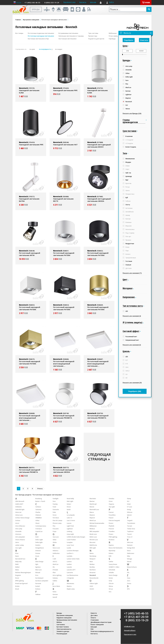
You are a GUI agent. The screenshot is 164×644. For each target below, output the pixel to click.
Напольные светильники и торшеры (71, 36)
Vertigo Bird (131, 548)
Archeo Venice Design (22, 518)
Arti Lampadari (20, 537)
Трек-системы (93, 33)
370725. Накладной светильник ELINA (29, 90)
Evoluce (38, 589)
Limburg (70, 531)
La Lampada (71, 515)
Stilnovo (130, 512)
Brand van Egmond (21, 583)
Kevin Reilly (70, 499)
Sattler (111, 562)
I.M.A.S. (55, 562)
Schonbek (112, 570)
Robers (111, 553)
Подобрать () (135, 391)
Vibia (129, 556)
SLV (128, 501)
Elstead (38, 573)
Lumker (69, 564)
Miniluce (92, 529)
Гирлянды (112, 39)
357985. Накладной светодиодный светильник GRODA (99, 199)
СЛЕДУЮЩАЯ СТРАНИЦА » (99, 457)
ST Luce (129, 507)
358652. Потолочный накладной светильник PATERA (98, 253)
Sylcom (129, 515)
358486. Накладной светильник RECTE (63, 199)
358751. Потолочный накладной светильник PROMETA (30, 470)
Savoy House (113, 564)
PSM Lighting (113, 537)
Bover (17, 578)
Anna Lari (18, 512)
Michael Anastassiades (97, 523)
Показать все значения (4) (132, 316)
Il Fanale (55, 570)
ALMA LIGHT (19, 504)
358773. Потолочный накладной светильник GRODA (64, 470)
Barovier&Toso (20, 559)
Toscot (129, 534)
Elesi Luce (38, 570)
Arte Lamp (19, 529)
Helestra (55, 551)
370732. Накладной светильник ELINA (98, 90)
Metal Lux (93, 520)
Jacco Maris (56, 586)
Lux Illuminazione (72, 575)
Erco (37, 575)
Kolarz (69, 504)
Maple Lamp (71, 589)
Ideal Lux (56, 564)
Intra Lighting (57, 575)
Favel (54, 507)
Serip (110, 581)
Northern (93, 570)
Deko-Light (39, 540)
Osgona (111, 504)
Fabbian (38, 594)
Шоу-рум (93, 2)
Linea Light (70, 534)
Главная (18, 20)
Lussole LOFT (71, 570)
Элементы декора (63, 631)
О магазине (95, 620)
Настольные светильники (67, 39)
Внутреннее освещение (31, 20)
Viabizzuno (131, 553)
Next (91, 562)
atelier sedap (20, 545)
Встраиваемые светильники (68, 33)
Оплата (93, 618)
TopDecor (130, 531)
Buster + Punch (40, 501)
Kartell (55, 597)
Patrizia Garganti (114, 520)
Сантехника (61, 625)
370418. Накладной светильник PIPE (31, 143)
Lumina (69, 562)
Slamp (129, 499)
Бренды (59, 613)
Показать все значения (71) (132, 273)
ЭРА (128, 589)
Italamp (55, 578)
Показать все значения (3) (132, 345)
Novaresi (93, 573)
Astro (17, 542)
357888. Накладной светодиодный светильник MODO (99, 145)
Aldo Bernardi (20, 501)
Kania (54, 592)
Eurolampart (39, 578)
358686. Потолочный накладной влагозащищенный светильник (64, 363)
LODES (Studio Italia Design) (76, 537)
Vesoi (129, 551)
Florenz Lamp (57, 523)
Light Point (70, 526)
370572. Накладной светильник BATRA (29, 199)
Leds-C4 (69, 518)
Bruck (17, 589)
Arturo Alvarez (20, 540)
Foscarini (56, 529)
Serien (111, 578)
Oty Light (112, 507)
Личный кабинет (130, 630)
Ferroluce (56, 518)
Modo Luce (93, 534)
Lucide (69, 548)
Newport (93, 559)
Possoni (111, 529)
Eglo (37, 564)
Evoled (38, 586)
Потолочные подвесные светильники (41, 33)
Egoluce (38, 567)
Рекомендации (62, 634)
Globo (55, 542)
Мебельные (113, 33)
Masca (92, 512)
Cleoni (37, 523)
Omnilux (111, 499)
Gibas (55, 540)
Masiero (92, 515)
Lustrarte (70, 573)
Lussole (69, 567)
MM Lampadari (94, 531)
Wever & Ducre (132, 567)
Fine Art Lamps (58, 520)
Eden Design (39, 562)
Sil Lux (111, 589)
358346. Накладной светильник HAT (65, 143)
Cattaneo (38, 510)
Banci (17, 556)
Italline (55, 581)
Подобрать (129, 40)
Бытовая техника (63, 627)
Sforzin (111, 583)
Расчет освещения (97, 625)
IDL (54, 567)
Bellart (17, 567)
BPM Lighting (20, 581)
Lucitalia (70, 556)
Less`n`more (71, 520)
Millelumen (93, 526)
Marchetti (93, 499)
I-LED (54, 559)
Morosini (92, 542)
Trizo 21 (130, 537)
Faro (54, 501)
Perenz (111, 523)
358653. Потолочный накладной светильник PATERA (30, 307)
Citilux (37, 520)
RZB (110, 556)
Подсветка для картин (96, 39)
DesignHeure (40, 548)
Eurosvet (38, 583)
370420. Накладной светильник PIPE (65, 89)
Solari (129, 504)
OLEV (91, 586)
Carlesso (38, 507)
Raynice (111, 545)
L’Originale (70, 578)
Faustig (55, 504)
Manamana (70, 583)
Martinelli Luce (94, 510)
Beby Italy (18, 562)
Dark (37, 537)
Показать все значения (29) (132, 383)
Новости (94, 613)
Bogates (18, 575)
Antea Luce (19, 515)
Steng (129, 510)
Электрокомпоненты (64, 629)
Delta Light (39, 542)
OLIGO (92, 589)
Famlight (56, 499)
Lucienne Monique (73, 551)
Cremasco (39, 529)
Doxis (37, 556)
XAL (128, 573)
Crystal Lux (39, 531)
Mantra (69, 586)
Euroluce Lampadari (42, 581)
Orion (111, 501)
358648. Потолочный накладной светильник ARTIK (30, 253)
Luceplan (70, 542)
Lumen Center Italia (73, 559)
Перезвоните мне (130, 635)
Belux (17, 570)
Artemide (18, 531)
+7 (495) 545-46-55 (32, 3)
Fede (54, 512)
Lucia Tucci (70, 545)
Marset (92, 507)
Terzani (129, 526)
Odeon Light (94, 583)
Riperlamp (112, 551)
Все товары (19, 33)
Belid (17, 564)
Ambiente (19, 507)
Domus (38, 553)
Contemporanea (41, 526)
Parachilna (112, 515)
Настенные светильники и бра (38, 39)
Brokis (17, 586)
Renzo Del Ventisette (116, 548)
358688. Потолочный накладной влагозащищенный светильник (30, 417)
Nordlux (92, 567)
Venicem (130, 545)
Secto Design (113, 575)
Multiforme (93, 545)
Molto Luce (93, 537)
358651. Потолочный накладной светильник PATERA (64, 253)
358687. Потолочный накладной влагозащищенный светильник (98, 363)
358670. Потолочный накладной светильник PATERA (30, 361)
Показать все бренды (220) (132, 114)
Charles (38, 512)
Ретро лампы (113, 36)
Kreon (69, 507)
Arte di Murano (20, 526)
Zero (129, 581)
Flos (54, 526)
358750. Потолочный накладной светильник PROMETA (98, 416)
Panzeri (111, 512)
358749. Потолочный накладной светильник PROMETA (64, 416)
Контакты (83, 2)
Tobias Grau (131, 529)
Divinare (38, 551)
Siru (110, 592)
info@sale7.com (129, 626)
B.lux (17, 553)
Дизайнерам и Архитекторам (101, 622)
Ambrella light (20, 510)
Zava (129, 578)
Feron (55, 515)
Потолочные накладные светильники (41, 36)
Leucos (69, 523)
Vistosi (129, 562)
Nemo (92, 553)
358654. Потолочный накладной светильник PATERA (64, 307)
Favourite (56, 510)
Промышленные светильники (67, 620)
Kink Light (70, 501)
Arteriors (18, 534)
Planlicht (111, 526)
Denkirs (38, 545)
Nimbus (92, 564)
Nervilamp (93, 556)
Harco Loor (56, 548)
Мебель (59, 622)
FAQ (92, 629)
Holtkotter (56, 553)
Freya (54, 531)
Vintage (129, 559)
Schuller (111, 573)
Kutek (69, 510)
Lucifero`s (70, 553)
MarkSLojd (93, 504)
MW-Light (93, 548)
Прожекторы (93, 36)
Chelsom (38, 515)
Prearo (111, 534)
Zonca (129, 583)
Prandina (112, 531)
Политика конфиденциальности (102, 631)
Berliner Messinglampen (23, 573)
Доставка (94, 615)
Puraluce (112, 540)
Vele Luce (130, 542)
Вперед (40, 489)
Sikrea (111, 586)
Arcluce (18, 520)
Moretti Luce (94, 540)
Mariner (92, 501)
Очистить (144, 40)
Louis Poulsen (71, 540)
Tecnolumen (131, 523)
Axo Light (19, 548)
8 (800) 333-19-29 (52, 3)
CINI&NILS (39, 518)
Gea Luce (56, 537)
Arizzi (17, 523)
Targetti (130, 520)
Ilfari (54, 573)
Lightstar (70, 529)
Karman (55, 594)
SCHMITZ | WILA (114, 567)
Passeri (111, 518)
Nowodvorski (94, 578)
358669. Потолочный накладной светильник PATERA (98, 307)
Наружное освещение (64, 618)
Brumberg (39, 499)
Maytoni (92, 518)
